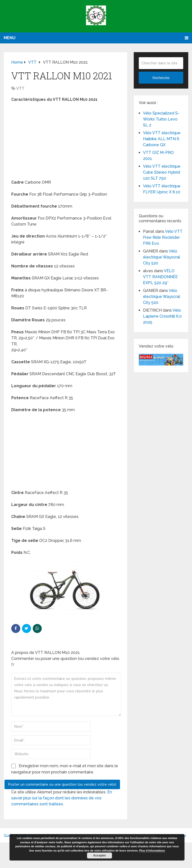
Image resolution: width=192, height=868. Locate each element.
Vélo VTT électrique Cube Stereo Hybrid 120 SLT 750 (162, 172)
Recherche (161, 78)
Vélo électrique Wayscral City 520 (161, 257)
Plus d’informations (152, 851)
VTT (20, 88)
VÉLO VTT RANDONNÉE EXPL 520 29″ (160, 277)
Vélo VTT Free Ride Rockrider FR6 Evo (163, 237)
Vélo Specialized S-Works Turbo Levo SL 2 (161, 119)
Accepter (100, 856)
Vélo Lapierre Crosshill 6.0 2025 (162, 316)
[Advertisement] (66, 142)
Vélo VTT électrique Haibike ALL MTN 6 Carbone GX (162, 139)
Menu (10, 38)
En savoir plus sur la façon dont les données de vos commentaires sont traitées (62, 798)
